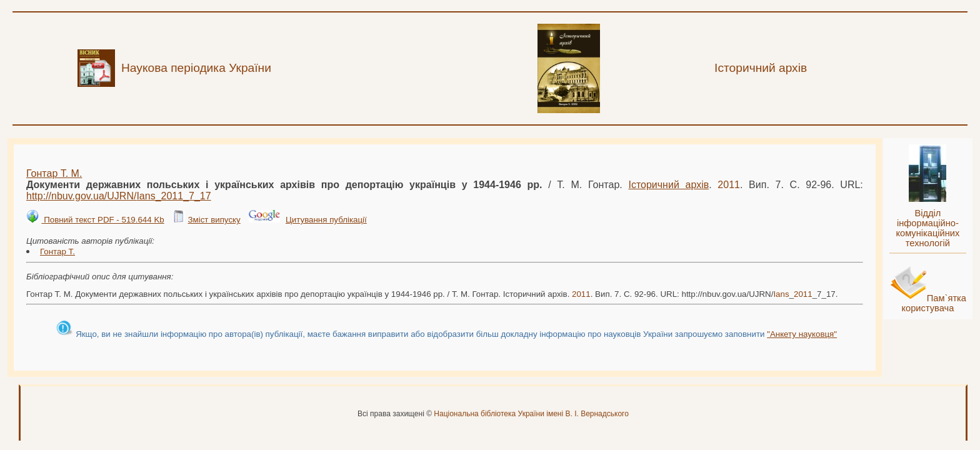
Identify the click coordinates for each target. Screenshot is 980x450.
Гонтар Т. (57, 252)
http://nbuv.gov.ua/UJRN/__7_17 (119, 196)
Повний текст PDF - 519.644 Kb (102, 220)
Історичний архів (668, 185)
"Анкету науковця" (802, 334)
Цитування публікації (326, 220)
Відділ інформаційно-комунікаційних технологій (927, 228)
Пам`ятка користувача (934, 303)
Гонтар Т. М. (54, 173)
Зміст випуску (214, 220)
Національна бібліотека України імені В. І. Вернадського (531, 414)
